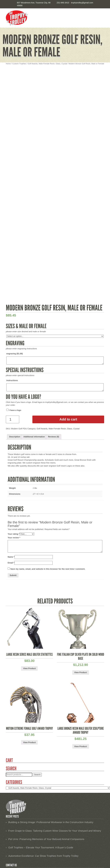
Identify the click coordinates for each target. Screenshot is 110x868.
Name (11, 557)
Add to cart (68, 419)
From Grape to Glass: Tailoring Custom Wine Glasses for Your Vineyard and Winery (55, 831)
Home (8, 64)
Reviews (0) (54, 437)
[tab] (15, 437)
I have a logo (14, 410)
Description (15, 437)
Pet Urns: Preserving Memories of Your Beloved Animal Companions (46, 839)
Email (11, 563)
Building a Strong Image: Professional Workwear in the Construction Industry (51, 822)
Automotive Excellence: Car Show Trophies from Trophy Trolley (43, 856)
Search (37, 775)
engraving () (15, 354)
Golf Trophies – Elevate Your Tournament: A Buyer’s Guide (41, 848)
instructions (12, 380)
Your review (14, 538)
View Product (29, 668)
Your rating (14, 534)
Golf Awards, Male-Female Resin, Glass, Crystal (47, 64)
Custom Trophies (19, 64)
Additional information (34, 437)
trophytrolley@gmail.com (82, 3)
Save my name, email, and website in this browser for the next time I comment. (48, 569)
